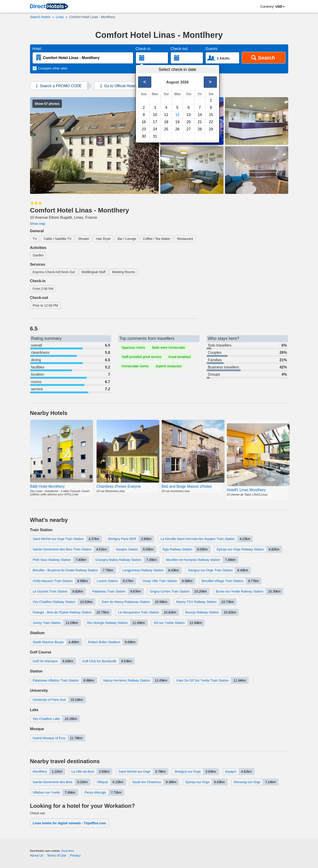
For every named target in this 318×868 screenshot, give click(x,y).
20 (189, 122)
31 (155, 136)
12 (177, 115)
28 (200, 129)
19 (177, 122)
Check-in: (144, 49)
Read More (68, 851)
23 (144, 129)
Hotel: (37, 49)
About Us (37, 855)
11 (166, 115)
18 (166, 122)
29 (211, 129)
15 (211, 115)
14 (200, 115)
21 (200, 122)
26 (177, 129)
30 (144, 136)
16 (144, 122)
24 (155, 129)
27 (189, 129)
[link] (49, 7)
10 (155, 115)
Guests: (212, 49)
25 (166, 129)
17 (155, 122)
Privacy (75, 855)
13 (189, 115)
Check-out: (179, 49)
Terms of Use (57, 855)
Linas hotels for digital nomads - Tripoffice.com (69, 823)
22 (211, 122)
